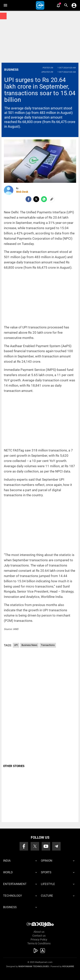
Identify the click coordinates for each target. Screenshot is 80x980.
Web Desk (22, 192)
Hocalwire (68, 966)
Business (11, 70)
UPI (16, 645)
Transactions (48, 645)
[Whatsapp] (44, 199)
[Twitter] (36, 199)
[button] (5, 5)
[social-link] (52, 199)
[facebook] (28, 199)
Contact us (39, 936)
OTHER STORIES (14, 766)
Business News (29, 645)
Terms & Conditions (39, 943)
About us (39, 932)
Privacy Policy (39, 940)
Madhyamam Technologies (34, 966)
